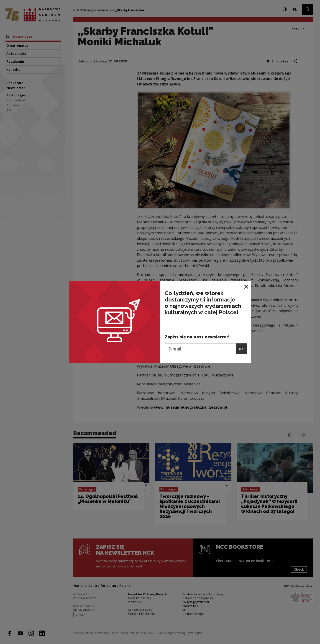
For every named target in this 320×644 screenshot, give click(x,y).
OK (241, 349)
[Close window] (246, 286)
